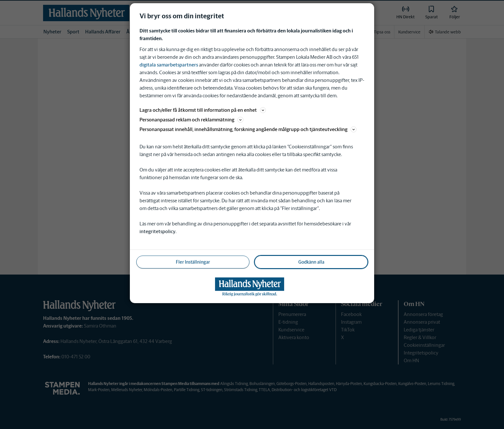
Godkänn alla (311, 262)
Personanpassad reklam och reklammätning (191, 120)
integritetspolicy (157, 231)
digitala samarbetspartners (169, 65)
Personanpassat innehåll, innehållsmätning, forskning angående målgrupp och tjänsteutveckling (248, 129)
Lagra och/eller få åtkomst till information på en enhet (203, 110)
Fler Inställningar (193, 262)
